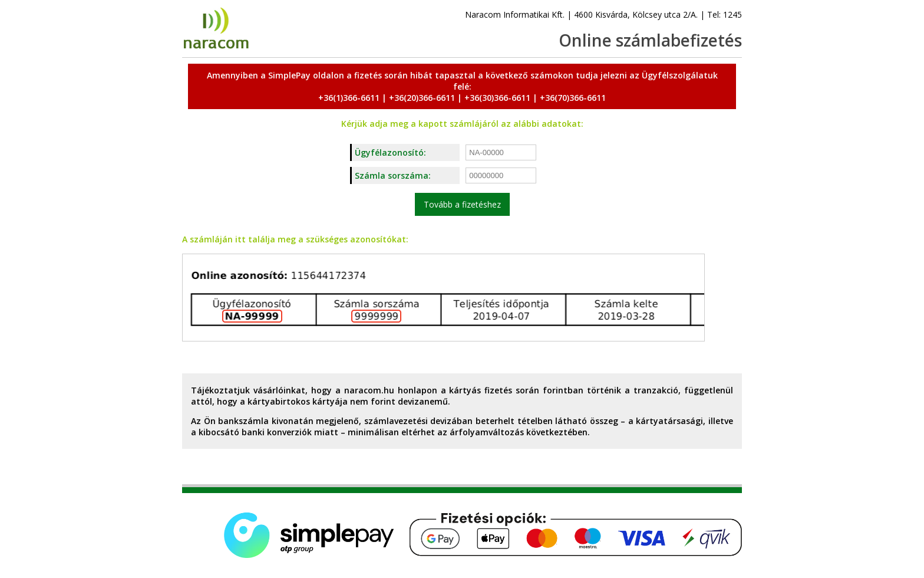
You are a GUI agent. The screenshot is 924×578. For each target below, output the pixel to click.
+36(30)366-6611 (497, 98)
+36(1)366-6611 (349, 98)
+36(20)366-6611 (422, 98)
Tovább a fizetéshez (462, 204)
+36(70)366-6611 (573, 98)
